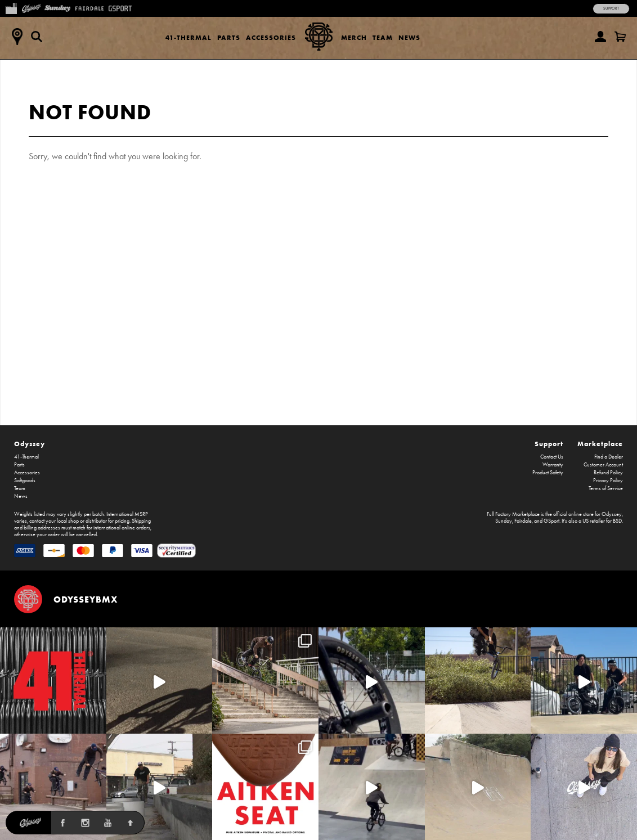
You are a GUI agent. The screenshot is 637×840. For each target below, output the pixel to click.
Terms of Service (606, 488)
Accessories (271, 37)
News (409, 37)
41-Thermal (189, 37)
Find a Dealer (609, 457)
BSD (617, 521)
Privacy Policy (608, 480)
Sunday (504, 521)
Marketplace (600, 444)
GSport (551, 521)
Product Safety (548, 473)
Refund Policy (608, 473)
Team (383, 37)
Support (611, 8)
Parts (229, 37)
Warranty (553, 465)
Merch (354, 37)
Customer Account (603, 465)
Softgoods (25, 480)
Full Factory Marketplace (513, 514)
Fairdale (523, 521)
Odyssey (30, 444)
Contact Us (552, 457)
